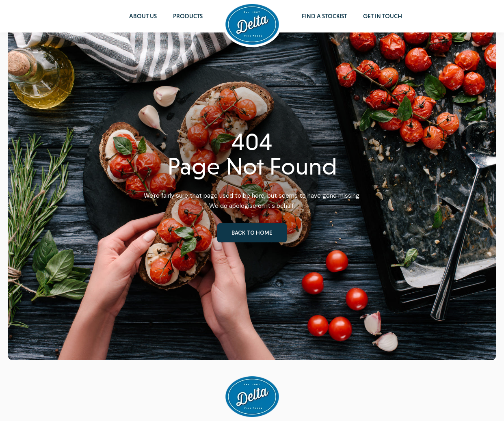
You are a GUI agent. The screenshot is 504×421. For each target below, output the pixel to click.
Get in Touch (383, 16)
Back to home (252, 233)
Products (188, 16)
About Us (143, 16)
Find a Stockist (324, 16)
